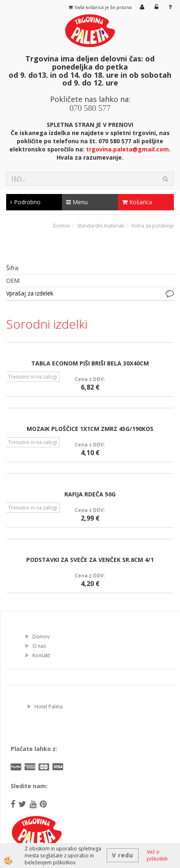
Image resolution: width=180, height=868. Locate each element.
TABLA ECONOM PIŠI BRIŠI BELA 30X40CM (90, 363)
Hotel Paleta (49, 707)
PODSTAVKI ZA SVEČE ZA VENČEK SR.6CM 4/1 (90, 560)
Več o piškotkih (157, 855)
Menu (77, 202)
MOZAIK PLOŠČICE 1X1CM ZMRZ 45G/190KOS (90, 429)
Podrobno (25, 202)
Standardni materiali (101, 226)
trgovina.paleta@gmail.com (128, 149)
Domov (62, 226)
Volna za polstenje (153, 226)
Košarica (137, 202)
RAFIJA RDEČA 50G (90, 494)
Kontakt (41, 655)
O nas (39, 646)
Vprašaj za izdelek (30, 293)
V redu (123, 855)
